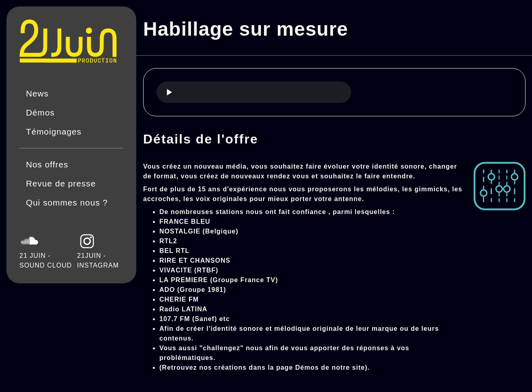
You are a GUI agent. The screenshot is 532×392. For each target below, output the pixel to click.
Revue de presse (61, 183)
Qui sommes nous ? (67, 202)
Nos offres (47, 164)
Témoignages (54, 132)
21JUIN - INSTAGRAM (98, 250)
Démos (40, 112)
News (37, 93)
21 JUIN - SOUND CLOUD (46, 250)
